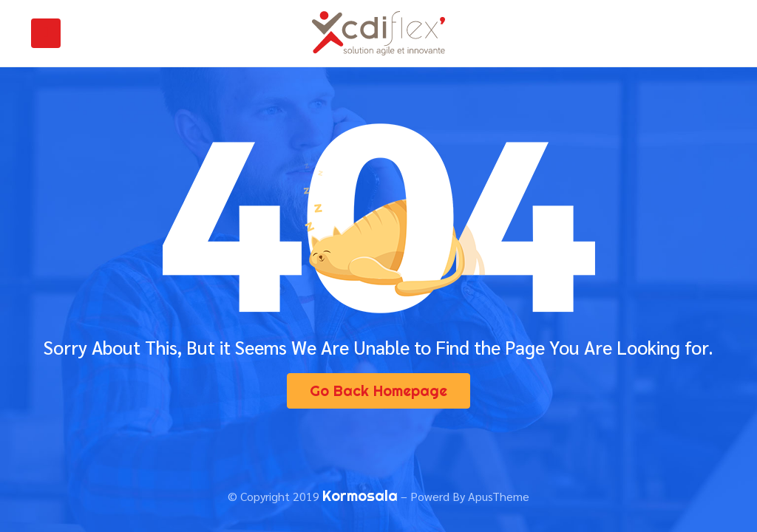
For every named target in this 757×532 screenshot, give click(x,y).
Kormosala (360, 495)
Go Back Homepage (378, 391)
